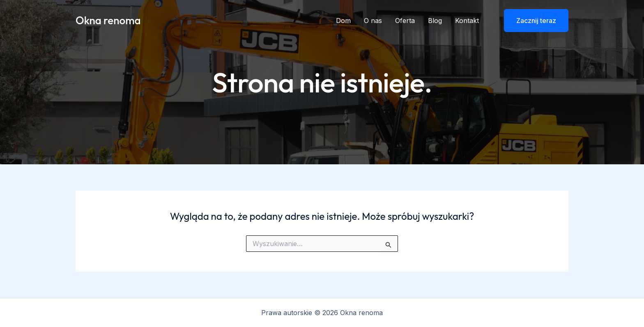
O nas (373, 21)
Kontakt (467, 21)
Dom (343, 21)
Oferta (405, 21)
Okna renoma (108, 20)
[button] (531, 21)
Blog (435, 21)
